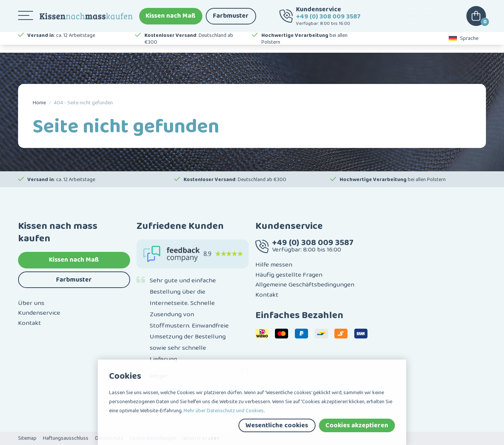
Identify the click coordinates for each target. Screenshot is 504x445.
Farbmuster (231, 19)
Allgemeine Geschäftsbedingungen (305, 285)
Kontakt (30, 323)
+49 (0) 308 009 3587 (328, 19)
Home (39, 103)
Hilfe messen (274, 265)
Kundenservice (39, 313)
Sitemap (27, 438)
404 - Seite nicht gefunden (83, 103)
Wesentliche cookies (277, 425)
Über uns (31, 303)
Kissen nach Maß (171, 19)
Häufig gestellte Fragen (289, 275)
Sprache (464, 45)
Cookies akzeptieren (357, 425)
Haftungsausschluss (66, 438)
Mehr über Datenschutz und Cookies (224, 411)
